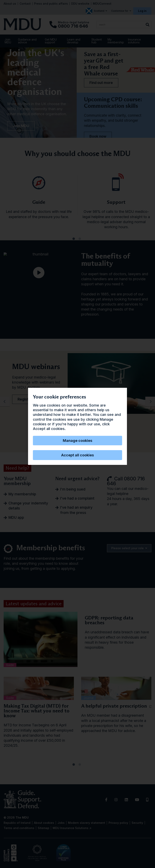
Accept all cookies (77, 455)
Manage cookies (77, 441)
